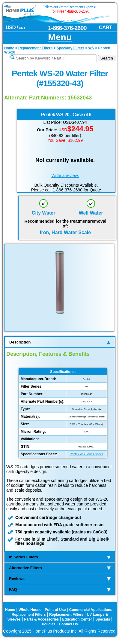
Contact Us (68, 624)
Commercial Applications (91, 610)
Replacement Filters (29, 615)
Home (10, 610)
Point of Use (55, 610)
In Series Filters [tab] (60, 557)
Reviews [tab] (60, 579)
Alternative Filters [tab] (60, 568)
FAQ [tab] (60, 589)
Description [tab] (60, 342)
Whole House (30, 610)
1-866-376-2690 (67, 28)
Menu (60, 37)
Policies (48, 624)
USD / (15, 27)
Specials (103, 619)
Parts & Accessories (42, 619)
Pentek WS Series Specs (87, 454)
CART (105, 27)
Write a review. (65, 175)
